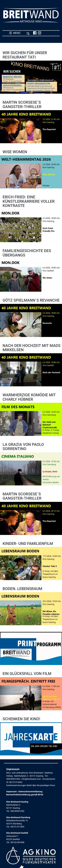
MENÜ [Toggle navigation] (19, 33)
